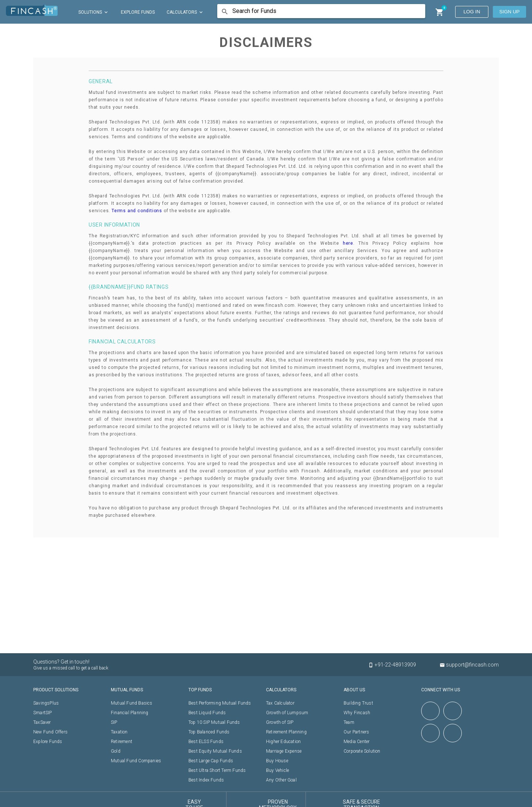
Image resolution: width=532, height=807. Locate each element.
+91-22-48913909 (396, 665)
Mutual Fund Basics (132, 703)
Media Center (357, 742)
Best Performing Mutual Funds (220, 703)
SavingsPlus (46, 703)
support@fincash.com (469, 665)
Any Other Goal (281, 780)
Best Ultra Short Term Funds (217, 770)
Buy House (277, 761)
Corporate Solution (362, 751)
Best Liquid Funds (207, 713)
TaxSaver (42, 722)
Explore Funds (48, 742)
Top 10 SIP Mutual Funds (214, 722)
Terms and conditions (137, 211)
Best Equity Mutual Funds (215, 751)
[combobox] (324, 11)
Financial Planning (130, 713)
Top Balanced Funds (209, 732)
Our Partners (356, 732)
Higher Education (283, 742)
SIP (114, 722)
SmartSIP (43, 713)
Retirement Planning (286, 732)
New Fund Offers (50, 732)
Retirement (122, 742)
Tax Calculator (280, 703)
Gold (116, 751)
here (348, 243)
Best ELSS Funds (206, 742)
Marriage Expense (284, 751)
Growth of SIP (280, 722)
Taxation (119, 732)
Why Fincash (357, 713)
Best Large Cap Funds (211, 761)
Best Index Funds (206, 780)
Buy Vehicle (277, 770)
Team (349, 722)
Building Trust (358, 703)
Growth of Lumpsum (287, 713)
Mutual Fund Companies (136, 761)
